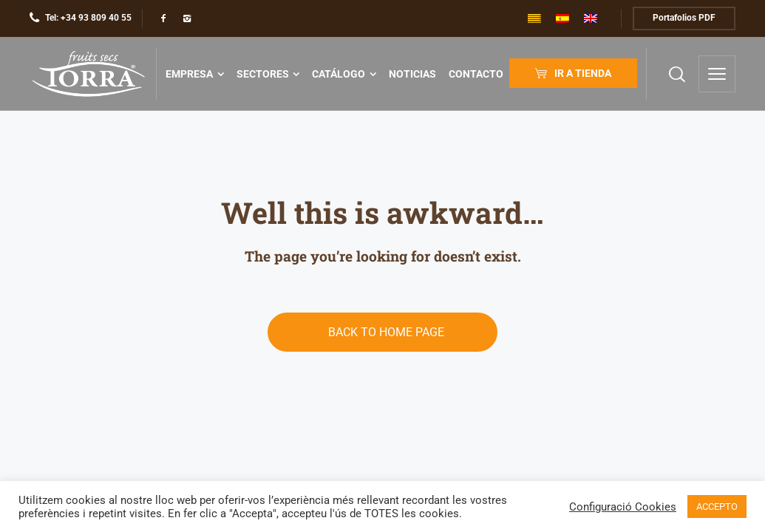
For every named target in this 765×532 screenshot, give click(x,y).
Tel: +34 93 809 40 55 (88, 18)
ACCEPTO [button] (717, 507)
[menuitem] (534, 18)
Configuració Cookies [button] (623, 507)
